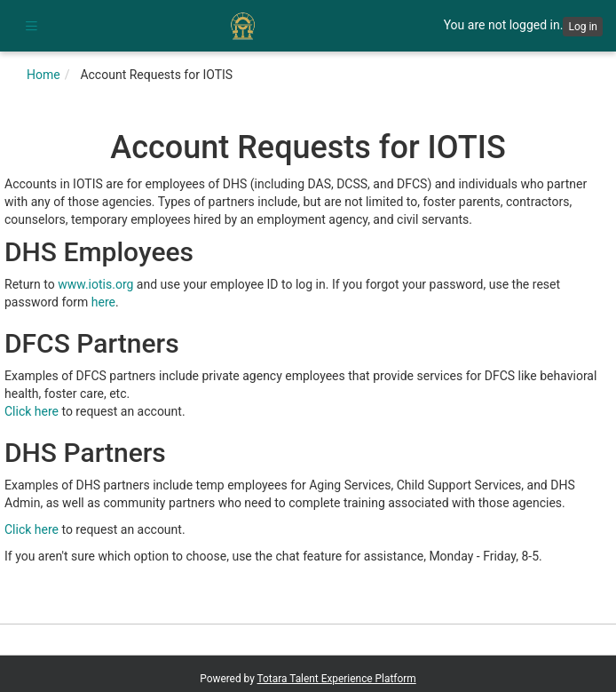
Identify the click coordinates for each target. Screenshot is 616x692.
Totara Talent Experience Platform (337, 679)
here (103, 302)
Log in (583, 27)
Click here (32, 411)
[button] (31, 26)
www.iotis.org (95, 284)
